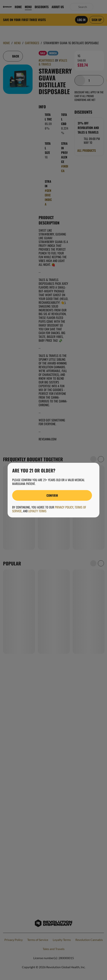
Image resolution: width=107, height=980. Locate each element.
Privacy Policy (64, 507)
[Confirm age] (52, 495)
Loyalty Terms (37, 511)
